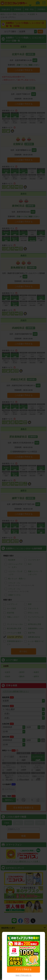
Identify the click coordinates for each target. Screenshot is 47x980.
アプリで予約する (24, 969)
